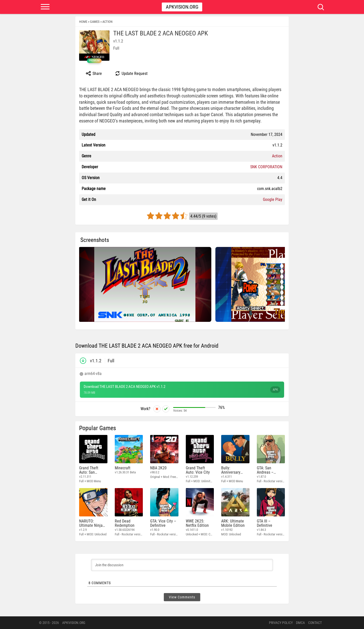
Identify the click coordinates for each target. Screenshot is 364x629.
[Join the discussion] (182, 565)
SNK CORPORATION (266, 167)
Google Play (273, 200)
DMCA (300, 623)
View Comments (182, 597)
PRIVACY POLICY (281, 623)
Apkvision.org (182, 7)
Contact (315, 623)
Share (94, 73)
